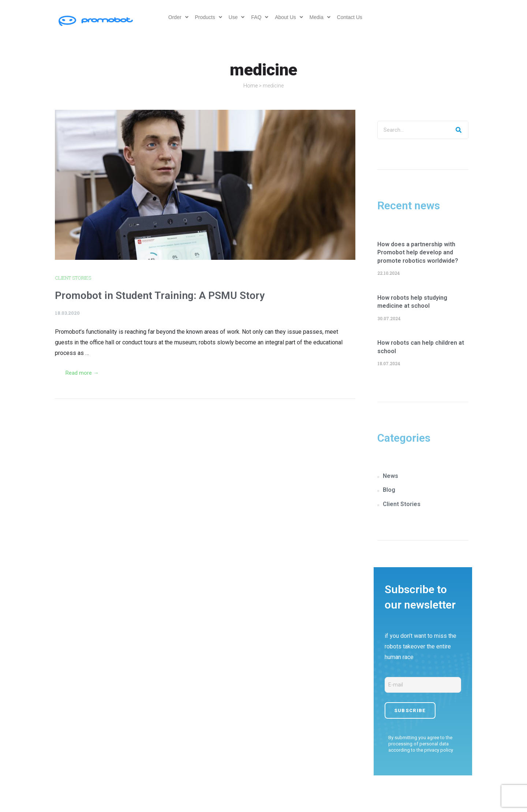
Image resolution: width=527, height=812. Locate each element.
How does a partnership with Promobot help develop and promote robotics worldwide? (418, 252)
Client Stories (73, 278)
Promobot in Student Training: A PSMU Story (160, 295)
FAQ (260, 17)
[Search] (459, 130)
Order (176, 17)
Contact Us (352, 17)
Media (322, 17)
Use (236, 17)
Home (251, 86)
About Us (290, 17)
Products (207, 17)
